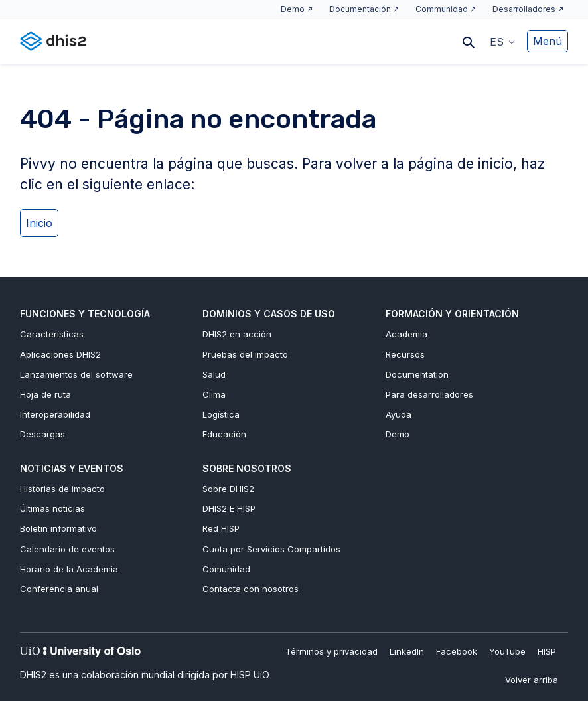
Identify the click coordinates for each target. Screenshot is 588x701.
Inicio (39, 223)
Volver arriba (532, 680)
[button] (502, 41)
